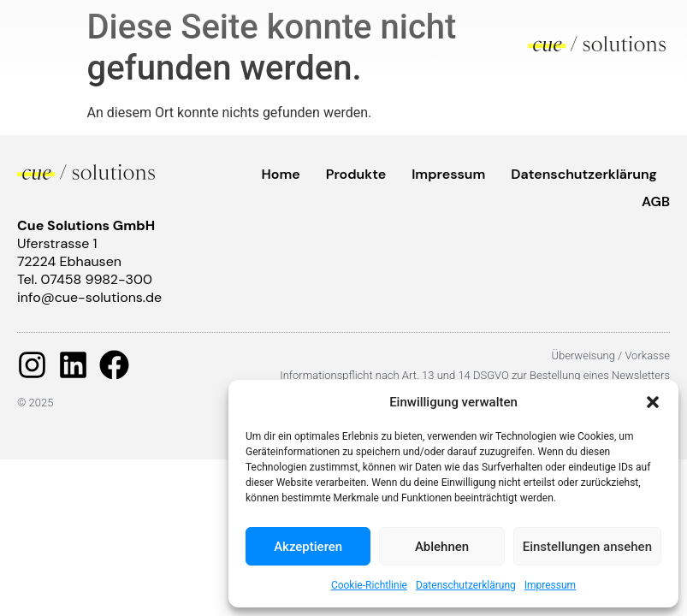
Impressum (550, 585)
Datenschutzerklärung (466, 585)
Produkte (356, 174)
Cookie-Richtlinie (369, 585)
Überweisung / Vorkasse (610, 355)
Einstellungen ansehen (587, 547)
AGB (656, 201)
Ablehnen (442, 547)
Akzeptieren (308, 547)
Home (281, 174)
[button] (653, 402)
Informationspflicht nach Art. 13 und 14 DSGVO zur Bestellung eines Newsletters (475, 375)
